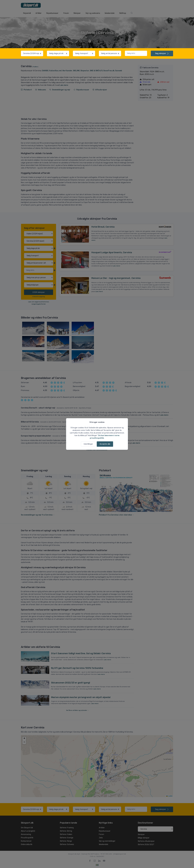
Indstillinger (88, 444)
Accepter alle (105, 444)
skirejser (162, 53)
